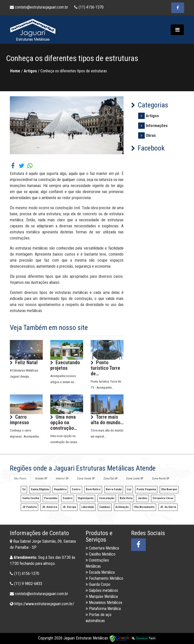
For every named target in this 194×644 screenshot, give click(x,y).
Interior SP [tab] (62, 479)
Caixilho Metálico (101, 554)
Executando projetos (65, 365)
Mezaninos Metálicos (104, 603)
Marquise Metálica (102, 596)
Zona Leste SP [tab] (135, 479)
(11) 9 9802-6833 (28, 584)
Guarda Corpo (98, 584)
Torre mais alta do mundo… (107, 420)
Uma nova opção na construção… (64, 422)
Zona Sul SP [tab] (110, 479)
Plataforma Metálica (103, 609)
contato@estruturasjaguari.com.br (40, 7)
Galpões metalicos (102, 590)
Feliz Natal (26, 362)
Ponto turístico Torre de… (105, 368)
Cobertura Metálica (102, 548)
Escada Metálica (100, 572)
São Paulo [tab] (20, 479)
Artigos (152, 116)
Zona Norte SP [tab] (161, 479)
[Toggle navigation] (177, 30)
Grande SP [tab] (41, 479)
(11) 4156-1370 (89, 7)
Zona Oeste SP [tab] (86, 479)
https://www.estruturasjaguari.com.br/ (44, 604)
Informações (157, 126)
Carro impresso (19, 420)
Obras (151, 135)
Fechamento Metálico (104, 578)
